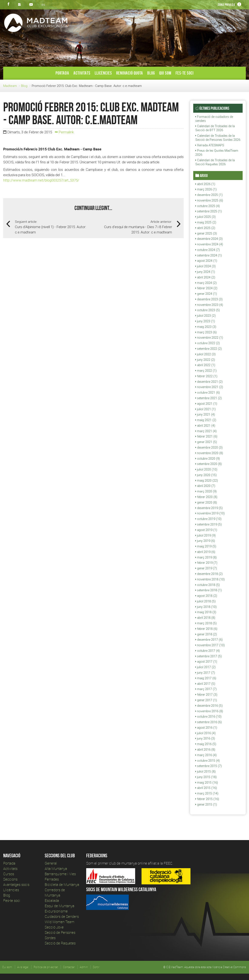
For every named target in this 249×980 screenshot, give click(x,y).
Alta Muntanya (56, 868)
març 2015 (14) (207, 793)
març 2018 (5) (206, 623)
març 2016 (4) (206, 755)
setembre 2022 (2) (209, 349)
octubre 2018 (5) (208, 585)
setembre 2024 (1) (209, 255)
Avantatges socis (16, 884)
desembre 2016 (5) (209, 706)
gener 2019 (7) (206, 568)
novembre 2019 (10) (210, 513)
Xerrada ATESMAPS (210, 145)
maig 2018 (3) (206, 612)
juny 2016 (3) (205, 738)
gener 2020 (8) (206, 502)
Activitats (82, 73)
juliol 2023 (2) (205, 316)
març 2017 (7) (206, 689)
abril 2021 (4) (205, 426)
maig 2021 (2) (206, 420)
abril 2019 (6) (205, 552)
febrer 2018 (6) (206, 629)
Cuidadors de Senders (62, 916)
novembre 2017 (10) (210, 645)
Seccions (10, 879)
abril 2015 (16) (206, 788)
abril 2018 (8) (205, 618)
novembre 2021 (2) (209, 387)
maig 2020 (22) (207, 481)
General (51, 863)
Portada (62, 73)
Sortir (96, 967)
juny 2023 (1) (205, 321)
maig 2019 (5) (206, 546)
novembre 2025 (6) (209, 200)
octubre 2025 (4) (208, 206)
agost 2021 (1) (206, 404)
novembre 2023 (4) (209, 305)
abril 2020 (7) (205, 486)
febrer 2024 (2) (206, 288)
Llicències (103, 73)
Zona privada (226, 5)
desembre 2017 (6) (209, 640)
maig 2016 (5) (206, 744)
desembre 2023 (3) (209, 299)
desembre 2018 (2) (209, 574)
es (43, 4)
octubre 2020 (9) (208, 459)
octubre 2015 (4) (208, 761)
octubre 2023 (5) (208, 310)
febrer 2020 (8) (206, 497)
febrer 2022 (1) (206, 376)
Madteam (10, 86)
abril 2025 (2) (205, 228)
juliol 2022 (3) (205, 354)
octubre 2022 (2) (208, 343)
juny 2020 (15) (206, 475)
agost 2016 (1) (206, 728)
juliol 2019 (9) (205, 535)
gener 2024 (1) (206, 294)
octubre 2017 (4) (208, 651)
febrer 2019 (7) (206, 563)
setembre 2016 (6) (209, 722)
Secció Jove (54, 927)
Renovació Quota (130, 73)
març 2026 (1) (206, 189)
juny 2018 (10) (206, 607)
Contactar (69, 967)
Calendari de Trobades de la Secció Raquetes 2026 (215, 162)
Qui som (165, 73)
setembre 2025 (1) (209, 211)
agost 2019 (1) (206, 530)
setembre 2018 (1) (209, 590)
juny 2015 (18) (206, 777)
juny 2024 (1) (205, 272)
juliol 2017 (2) (205, 667)
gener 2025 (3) (206, 233)
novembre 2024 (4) (209, 244)
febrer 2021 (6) (206, 436)
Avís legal (23, 967)
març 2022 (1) (206, 371)
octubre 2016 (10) (208, 717)
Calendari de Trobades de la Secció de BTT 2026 (215, 128)
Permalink (64, 132)
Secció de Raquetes (60, 943)
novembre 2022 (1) (209, 338)
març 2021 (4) (206, 431)
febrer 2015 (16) (207, 799)
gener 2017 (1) (206, 700)
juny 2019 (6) (205, 541)
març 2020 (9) (206, 491)
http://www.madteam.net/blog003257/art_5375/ (41, 180)
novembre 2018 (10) (210, 579)
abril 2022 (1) (205, 365)
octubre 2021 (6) (208, 393)
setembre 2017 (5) (209, 656)
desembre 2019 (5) (209, 508)
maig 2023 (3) (206, 327)
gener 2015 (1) (206, 804)
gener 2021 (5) (206, 442)
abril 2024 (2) (205, 277)
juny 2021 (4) (205, 414)
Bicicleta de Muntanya (62, 884)
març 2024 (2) (206, 283)
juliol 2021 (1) (205, 409)
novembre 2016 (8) (209, 711)
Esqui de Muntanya (59, 906)
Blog (151, 73)
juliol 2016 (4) (205, 733)
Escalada (52, 900)
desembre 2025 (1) (209, 195)
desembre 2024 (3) (209, 239)
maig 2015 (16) (207, 783)
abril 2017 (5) (205, 684)
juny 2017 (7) (205, 673)
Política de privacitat (46, 967)
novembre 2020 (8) (209, 453)
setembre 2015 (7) (209, 766)
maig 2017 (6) (206, 678)
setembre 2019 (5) (209, 524)
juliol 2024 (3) (205, 266)
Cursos (9, 874)
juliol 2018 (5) (205, 601)
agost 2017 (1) (206, 662)
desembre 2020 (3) (209, 448)
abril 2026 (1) (205, 184)
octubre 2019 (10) (208, 519)
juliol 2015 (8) (205, 771)
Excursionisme (56, 911)
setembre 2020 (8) (209, 464)
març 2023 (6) (206, 332)
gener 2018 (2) (206, 634)
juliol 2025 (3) (205, 217)
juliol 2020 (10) (206, 469)
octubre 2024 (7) (208, 250)
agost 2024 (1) (206, 261)
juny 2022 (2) (205, 360)
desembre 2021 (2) (209, 382)
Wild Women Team (59, 922)
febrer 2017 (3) (206, 695)
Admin (84, 967)
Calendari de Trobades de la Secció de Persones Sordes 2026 (218, 138)
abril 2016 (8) (205, 750)
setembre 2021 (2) (209, 398)
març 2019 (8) (206, 557)
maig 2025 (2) (206, 222)
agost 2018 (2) (206, 596)
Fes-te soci (185, 73)
